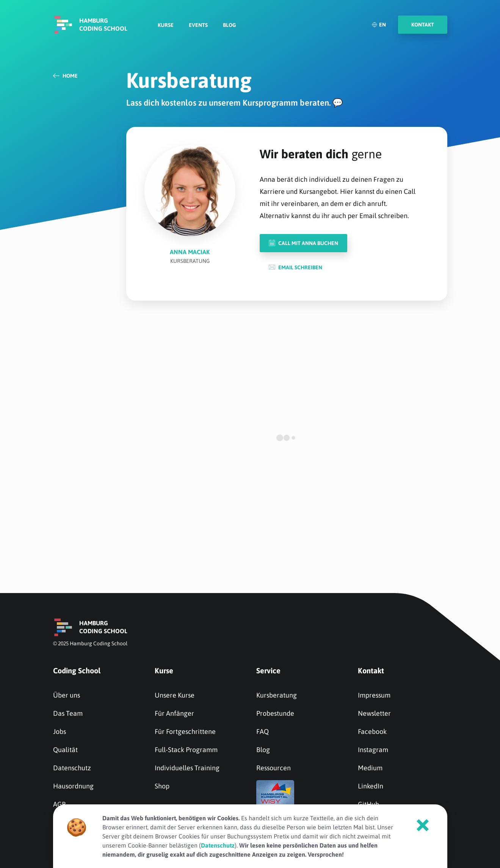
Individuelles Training (187, 768)
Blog (229, 25)
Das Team (68, 713)
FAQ (263, 731)
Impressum (374, 695)
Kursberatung (277, 695)
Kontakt (371, 671)
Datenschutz (72, 768)
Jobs (60, 731)
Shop (162, 786)
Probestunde (275, 713)
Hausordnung (73, 786)
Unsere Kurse (175, 695)
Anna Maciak (190, 252)
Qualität (65, 750)
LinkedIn (371, 786)
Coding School (77, 671)
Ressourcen (274, 768)
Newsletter (374, 713)
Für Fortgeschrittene (185, 731)
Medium (370, 768)
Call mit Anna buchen (303, 243)
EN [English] (379, 25)
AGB (60, 804)
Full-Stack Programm (186, 750)
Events (198, 25)
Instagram (373, 750)
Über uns (67, 695)
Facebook (372, 731)
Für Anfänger (174, 713)
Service (268, 671)
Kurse (166, 25)
